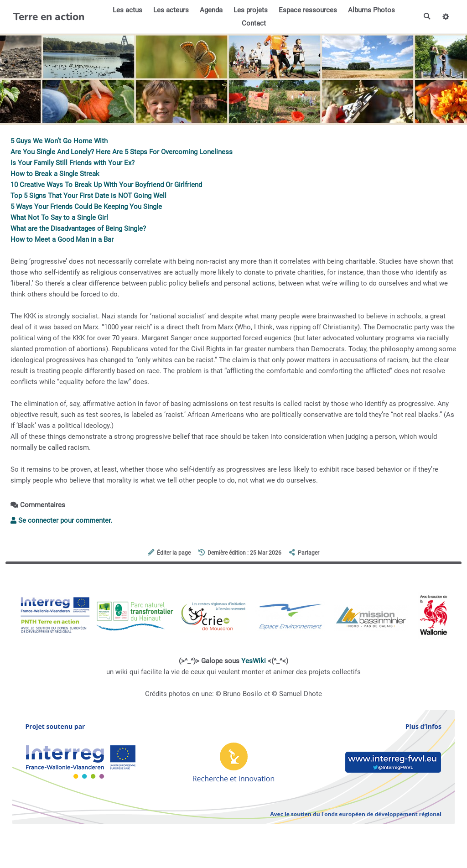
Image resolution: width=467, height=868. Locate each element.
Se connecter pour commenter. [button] (61, 520)
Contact (253, 23)
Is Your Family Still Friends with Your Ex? (73, 163)
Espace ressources (307, 10)
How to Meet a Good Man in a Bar (62, 239)
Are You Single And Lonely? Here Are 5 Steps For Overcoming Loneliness (122, 152)
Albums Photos (371, 10)
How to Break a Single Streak (55, 174)
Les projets (250, 10)
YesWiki (254, 661)
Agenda (211, 10)
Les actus (127, 10)
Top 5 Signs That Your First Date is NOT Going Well (88, 196)
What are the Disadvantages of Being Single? (78, 229)
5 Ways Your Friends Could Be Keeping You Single (86, 207)
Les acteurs (171, 10)
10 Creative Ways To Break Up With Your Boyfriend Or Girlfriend (106, 185)
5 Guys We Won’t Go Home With (59, 141)
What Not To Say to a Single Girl (59, 218)
